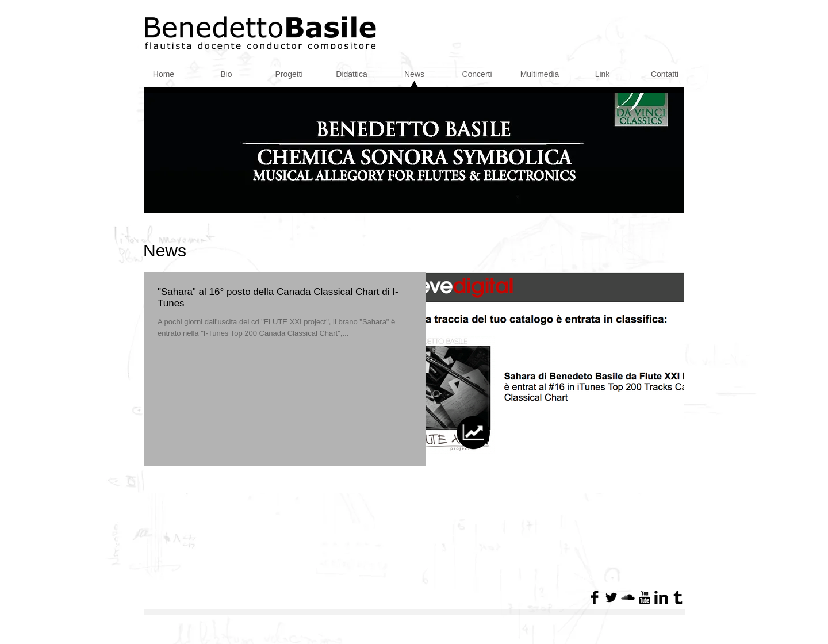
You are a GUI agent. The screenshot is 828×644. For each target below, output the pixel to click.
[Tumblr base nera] (678, 597)
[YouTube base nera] (645, 597)
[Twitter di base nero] (611, 597)
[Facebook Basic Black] (595, 597)
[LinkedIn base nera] (661, 597)
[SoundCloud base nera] (628, 597)
